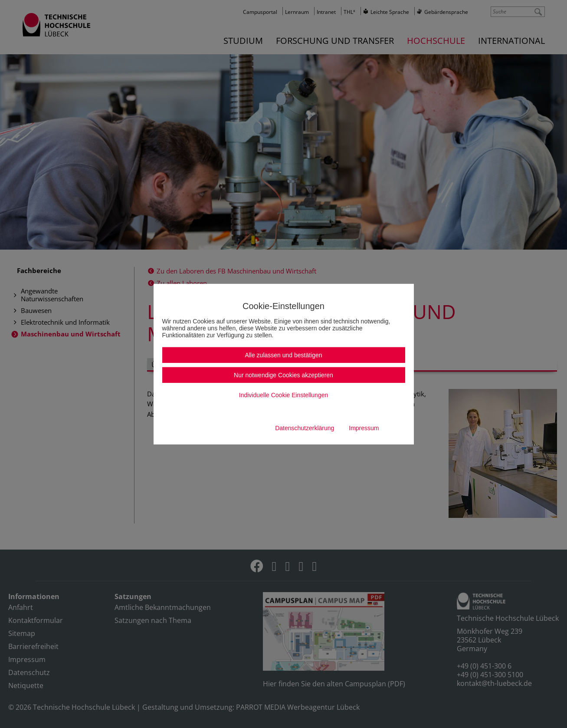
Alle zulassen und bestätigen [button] (283, 355)
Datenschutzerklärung (305, 428)
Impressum (364, 428)
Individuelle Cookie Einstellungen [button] (283, 395)
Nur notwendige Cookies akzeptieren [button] (283, 375)
